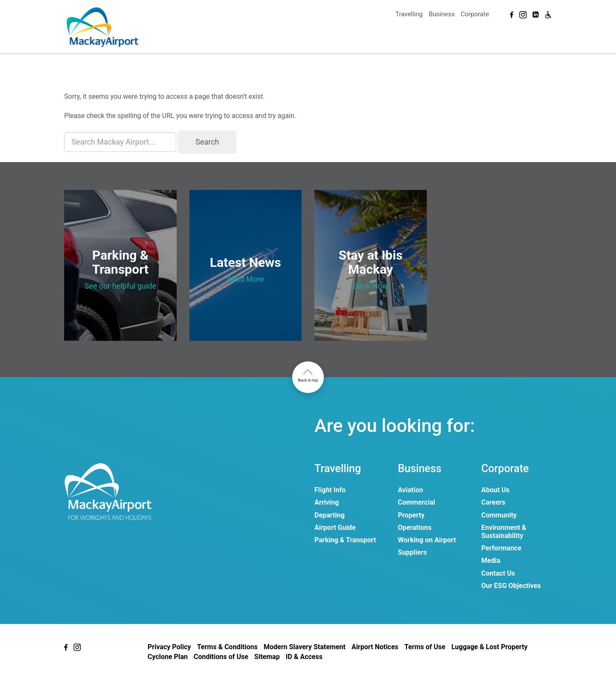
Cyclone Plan (168, 657)
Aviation (410, 490)
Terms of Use (425, 647)
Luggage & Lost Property (489, 647)
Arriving (327, 502)
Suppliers (412, 552)
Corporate (475, 14)
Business (442, 14)
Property (411, 515)
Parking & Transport (345, 540)
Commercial (416, 502)
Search (207, 142)
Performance (501, 548)
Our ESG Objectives (511, 586)
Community (499, 515)
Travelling (409, 14)
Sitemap (267, 657)
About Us (495, 490)
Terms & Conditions (227, 647)
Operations (415, 528)
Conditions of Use (221, 657)
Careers (493, 502)
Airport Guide (335, 528)
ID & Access (304, 657)
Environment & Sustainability (504, 532)
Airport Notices (375, 647)
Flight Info (330, 490)
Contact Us (498, 573)
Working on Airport (427, 540)
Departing (330, 515)
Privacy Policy (169, 647)
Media (491, 560)
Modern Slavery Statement (304, 647)
